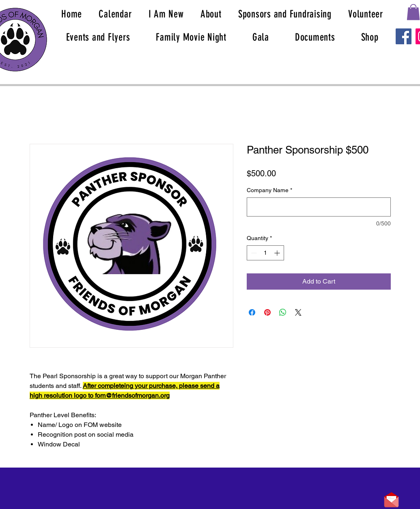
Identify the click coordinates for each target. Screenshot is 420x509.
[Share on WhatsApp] (283, 312)
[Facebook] (404, 36)
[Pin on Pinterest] (267, 312)
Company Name (269, 190)
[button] (413, 12)
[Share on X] (298, 312)
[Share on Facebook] (252, 312)
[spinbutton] (265, 253)
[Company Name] (319, 207)
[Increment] (278, 253)
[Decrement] (253, 253)
